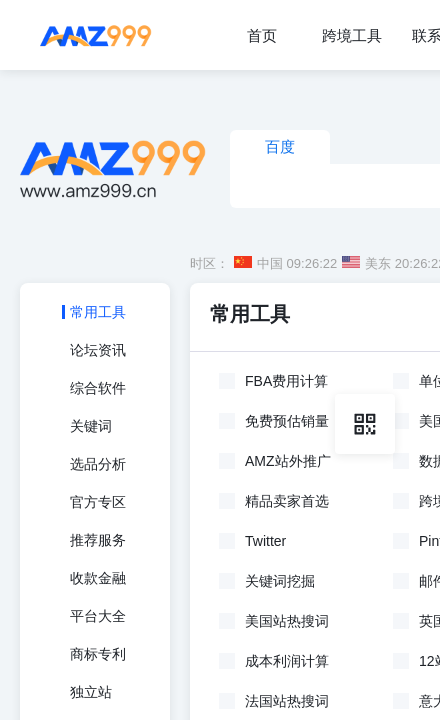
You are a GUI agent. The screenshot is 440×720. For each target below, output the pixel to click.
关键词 (91, 426)
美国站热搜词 (287, 621)
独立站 (91, 692)
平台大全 (98, 616)
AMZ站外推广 (288, 461)
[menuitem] (262, 35)
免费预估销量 (287, 421)
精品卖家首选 (287, 501)
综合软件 (98, 388)
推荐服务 (98, 540)
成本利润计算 (287, 661)
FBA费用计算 (286, 381)
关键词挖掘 (280, 581)
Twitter (265, 541)
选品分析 (98, 464)
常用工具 (98, 312)
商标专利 (98, 654)
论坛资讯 (98, 350)
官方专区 (98, 502)
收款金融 (98, 578)
